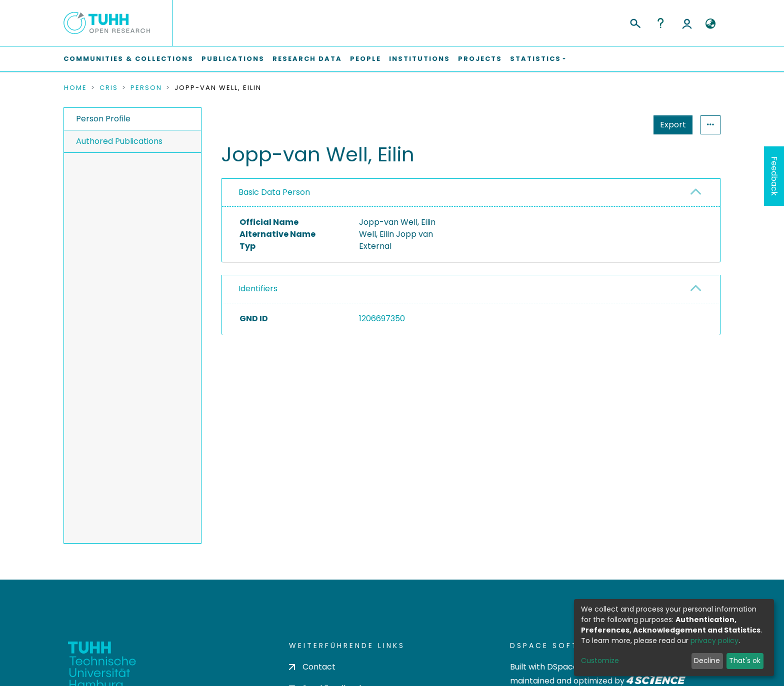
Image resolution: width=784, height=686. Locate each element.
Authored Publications (119, 141)
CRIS (109, 88)
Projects (480, 59)
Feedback (774, 176)
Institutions (419, 59)
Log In (687, 23)
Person (146, 88)
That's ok (745, 661)
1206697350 (382, 319)
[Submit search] (635, 22)
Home (75, 88)
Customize (600, 661)
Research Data (307, 59)
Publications (233, 59)
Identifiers (258, 289)
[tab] (471, 193)
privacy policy (714, 641)
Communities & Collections (128, 59)
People (365, 59)
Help (660, 23)
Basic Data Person (274, 192)
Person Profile (103, 119)
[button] (710, 24)
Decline (707, 661)
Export (673, 125)
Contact (312, 667)
